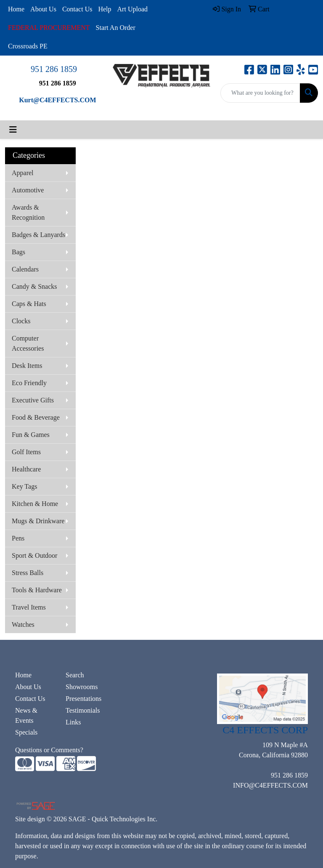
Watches (23, 624)
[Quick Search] (260, 93)
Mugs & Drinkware (38, 521)
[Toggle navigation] (13, 130)
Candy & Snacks (34, 286)
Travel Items (29, 607)
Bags (19, 252)
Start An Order (116, 28)
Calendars (25, 269)
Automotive (28, 190)
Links (73, 722)
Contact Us (77, 9)
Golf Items (26, 452)
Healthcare (26, 469)
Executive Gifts (33, 400)
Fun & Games (31, 435)
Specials (26, 732)
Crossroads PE (28, 46)
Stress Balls (28, 573)
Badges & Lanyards (38, 235)
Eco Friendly (29, 383)
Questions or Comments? (49, 750)
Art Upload (132, 9)
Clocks (21, 321)
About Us (43, 9)
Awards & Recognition (28, 212)
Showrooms (82, 687)
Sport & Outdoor (34, 555)
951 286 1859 (54, 69)
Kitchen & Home (35, 504)
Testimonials (83, 710)
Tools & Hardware (37, 590)
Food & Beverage (36, 417)
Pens (18, 538)
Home (16, 9)
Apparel (23, 173)
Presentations (83, 699)
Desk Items (27, 366)
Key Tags (24, 486)
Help (105, 9)
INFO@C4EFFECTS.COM (270, 785)
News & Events (26, 715)
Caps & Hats (29, 304)
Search (75, 675)
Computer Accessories (28, 343)
